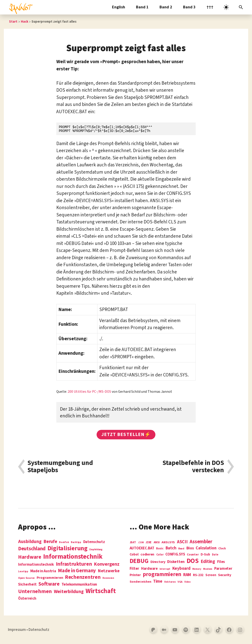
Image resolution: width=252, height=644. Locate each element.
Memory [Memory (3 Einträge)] (197, 569)
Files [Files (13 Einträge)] (221, 562)
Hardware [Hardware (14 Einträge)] (149, 569)
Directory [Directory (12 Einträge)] (158, 562)
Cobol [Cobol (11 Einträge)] (134, 555)
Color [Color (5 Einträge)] (160, 555)
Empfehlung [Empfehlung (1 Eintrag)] (96, 549)
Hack (25, 22)
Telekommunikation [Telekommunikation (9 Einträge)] (79, 584)
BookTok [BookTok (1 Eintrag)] (64, 542)
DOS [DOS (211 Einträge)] (193, 561)
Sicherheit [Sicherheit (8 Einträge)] (27, 584)
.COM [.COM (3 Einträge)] (141, 542)
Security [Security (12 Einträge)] (225, 575)
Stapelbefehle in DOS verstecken (193, 467)
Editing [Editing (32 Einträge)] (208, 562)
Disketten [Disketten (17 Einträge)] (176, 562)
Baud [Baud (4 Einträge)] (181, 549)
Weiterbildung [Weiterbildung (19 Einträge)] (69, 591)
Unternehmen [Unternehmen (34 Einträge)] (35, 591)
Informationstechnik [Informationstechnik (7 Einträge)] (36, 565)
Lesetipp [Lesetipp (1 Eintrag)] (23, 571)
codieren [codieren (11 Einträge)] (147, 555)
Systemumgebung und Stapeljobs (60, 467)
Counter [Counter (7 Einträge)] (193, 555)
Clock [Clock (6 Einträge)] (222, 549)
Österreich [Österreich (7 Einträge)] (27, 599)
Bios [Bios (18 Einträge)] (190, 548)
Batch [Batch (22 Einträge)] (171, 548)
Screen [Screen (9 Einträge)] (211, 575)
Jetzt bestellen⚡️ (126, 434)
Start (13, 22)
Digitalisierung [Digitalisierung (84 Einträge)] (68, 549)
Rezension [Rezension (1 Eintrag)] (108, 578)
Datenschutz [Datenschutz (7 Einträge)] (94, 542)
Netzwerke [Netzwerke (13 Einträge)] (109, 571)
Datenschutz (39, 630)
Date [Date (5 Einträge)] (215, 555)
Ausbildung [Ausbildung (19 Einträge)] (30, 541)
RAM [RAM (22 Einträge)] (187, 575)
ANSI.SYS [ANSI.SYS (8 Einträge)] (168, 542)
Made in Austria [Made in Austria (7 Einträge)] (43, 571)
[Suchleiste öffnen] (241, 7)
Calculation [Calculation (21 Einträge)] (206, 548)
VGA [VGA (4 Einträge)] (180, 582)
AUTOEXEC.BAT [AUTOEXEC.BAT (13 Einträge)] (142, 548)
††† (210, 7)
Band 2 (166, 7)
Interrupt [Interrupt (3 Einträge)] (165, 569)
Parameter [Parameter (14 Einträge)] (223, 569)
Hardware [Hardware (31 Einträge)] (30, 557)
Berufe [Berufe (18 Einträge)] (50, 542)
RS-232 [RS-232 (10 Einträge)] (198, 575)
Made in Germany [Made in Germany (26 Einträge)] (77, 571)
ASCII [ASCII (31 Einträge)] (182, 542)
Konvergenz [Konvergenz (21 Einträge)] (107, 564)
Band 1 (142, 7)
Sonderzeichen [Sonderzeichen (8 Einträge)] (140, 582)
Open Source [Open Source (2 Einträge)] (26, 578)
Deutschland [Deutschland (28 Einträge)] (32, 549)
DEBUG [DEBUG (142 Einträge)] (139, 561)
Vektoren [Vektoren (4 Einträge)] (170, 582)
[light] (226, 7)
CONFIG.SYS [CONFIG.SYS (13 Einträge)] (175, 554)
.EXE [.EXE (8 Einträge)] (149, 542)
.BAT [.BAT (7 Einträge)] (133, 542)
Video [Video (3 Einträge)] (188, 582)
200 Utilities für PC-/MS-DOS (89, 392)
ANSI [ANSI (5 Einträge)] (157, 543)
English (119, 7)
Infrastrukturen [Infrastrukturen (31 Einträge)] (74, 564)
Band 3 (189, 7)
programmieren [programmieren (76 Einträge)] (162, 575)
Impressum (17, 630)
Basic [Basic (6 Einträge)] (160, 549)
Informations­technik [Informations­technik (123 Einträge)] (73, 557)
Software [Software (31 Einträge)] (49, 584)
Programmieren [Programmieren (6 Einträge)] (50, 578)
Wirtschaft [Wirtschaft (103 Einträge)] (101, 591)
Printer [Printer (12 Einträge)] (135, 575)
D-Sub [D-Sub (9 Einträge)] (205, 555)
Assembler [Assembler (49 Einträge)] (201, 542)
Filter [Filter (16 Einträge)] (134, 569)
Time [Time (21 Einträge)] (158, 581)
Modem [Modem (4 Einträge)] (208, 569)
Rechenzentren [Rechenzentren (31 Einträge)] (83, 577)
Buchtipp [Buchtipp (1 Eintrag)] (76, 542)
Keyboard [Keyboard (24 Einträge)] (181, 568)
